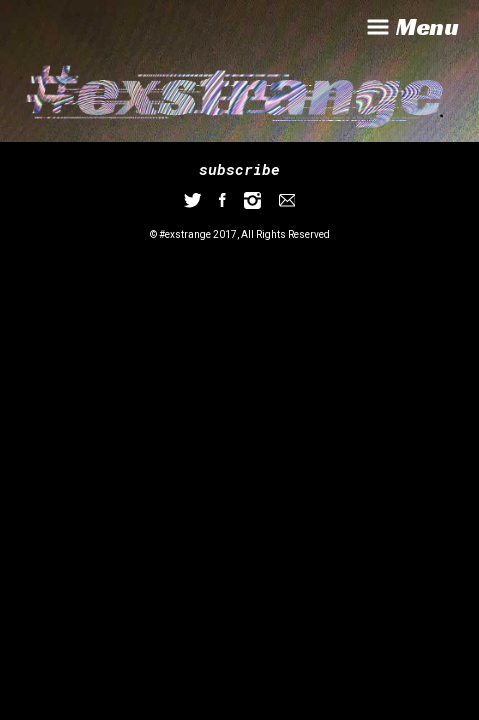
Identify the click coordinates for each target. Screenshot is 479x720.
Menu (411, 27)
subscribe (239, 169)
